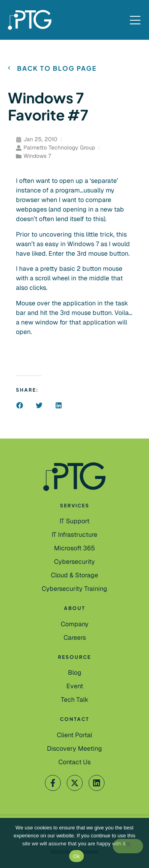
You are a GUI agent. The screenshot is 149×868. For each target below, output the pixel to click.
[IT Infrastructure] (74, 535)
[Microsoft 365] (74, 548)
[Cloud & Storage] (74, 575)
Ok (76, 856)
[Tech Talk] (74, 700)
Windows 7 (37, 156)
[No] (128, 846)
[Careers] (75, 638)
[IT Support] (74, 521)
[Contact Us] (74, 749)
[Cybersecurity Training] (74, 589)
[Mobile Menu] (135, 21)
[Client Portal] (74, 735)
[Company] (75, 624)
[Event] (75, 686)
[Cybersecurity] (74, 562)
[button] (20, 405)
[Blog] (75, 673)
